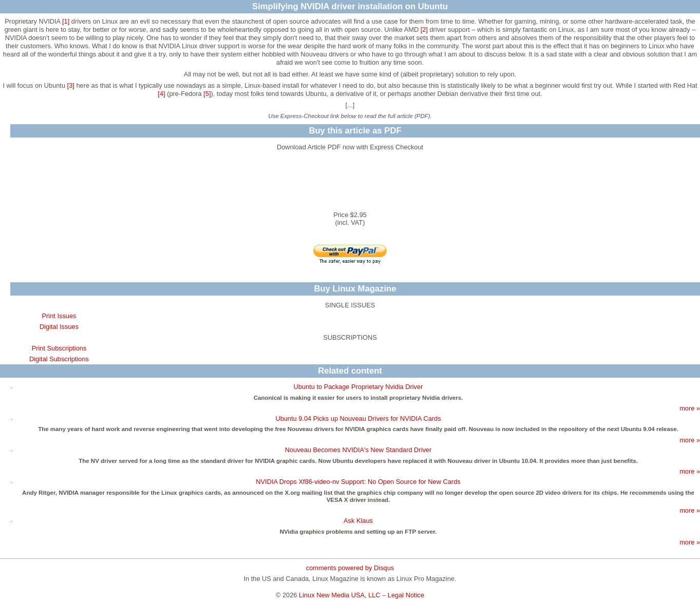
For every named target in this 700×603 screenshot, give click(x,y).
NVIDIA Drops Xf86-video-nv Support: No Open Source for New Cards (358, 482)
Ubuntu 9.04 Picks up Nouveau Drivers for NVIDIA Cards (358, 419)
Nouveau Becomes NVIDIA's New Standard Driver (358, 450)
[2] (424, 30)
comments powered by (350, 568)
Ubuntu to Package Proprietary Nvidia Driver (358, 387)
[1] (66, 21)
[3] (71, 85)
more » (690, 408)
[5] (207, 94)
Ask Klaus (358, 521)
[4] (161, 94)
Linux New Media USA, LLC (340, 595)
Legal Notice (406, 595)
